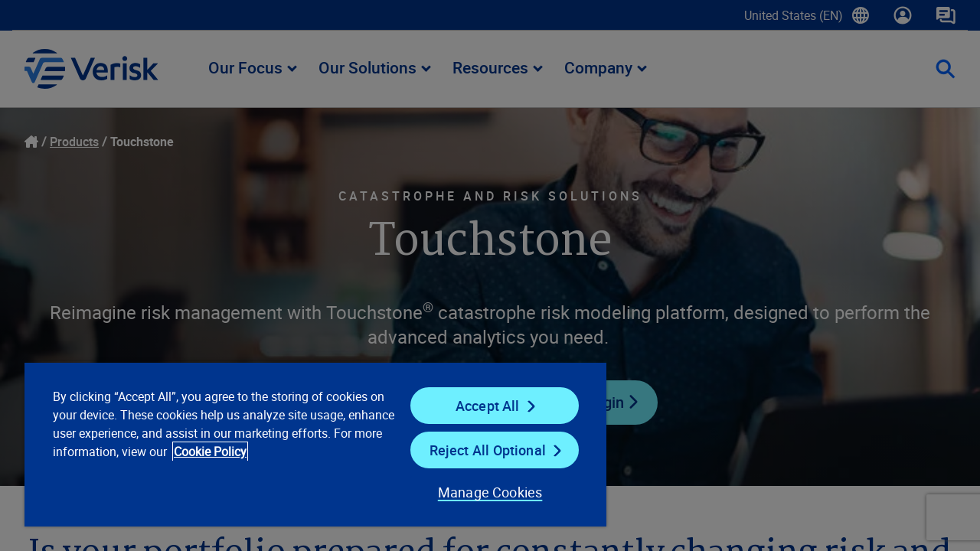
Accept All (478, 406)
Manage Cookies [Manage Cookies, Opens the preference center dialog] (478, 492)
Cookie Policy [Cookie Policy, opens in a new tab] (261, 452)
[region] (309, 444)
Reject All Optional (478, 450)
